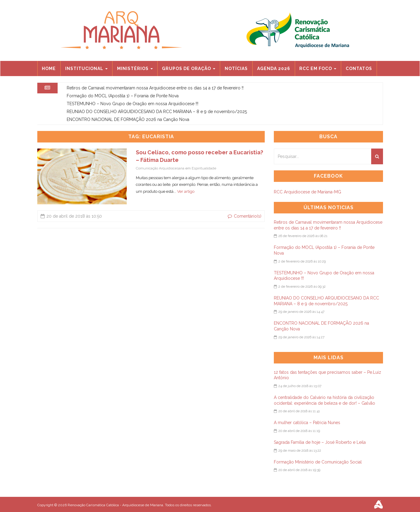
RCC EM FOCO (318, 69)
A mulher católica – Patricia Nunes (307, 423)
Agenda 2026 (274, 69)
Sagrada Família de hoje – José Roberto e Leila (320, 442)
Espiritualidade (204, 168)
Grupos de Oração (189, 69)
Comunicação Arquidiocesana (160, 168)
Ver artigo (186, 191)
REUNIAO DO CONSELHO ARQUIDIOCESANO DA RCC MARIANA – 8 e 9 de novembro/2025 (157, 112)
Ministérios (135, 69)
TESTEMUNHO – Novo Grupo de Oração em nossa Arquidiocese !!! (133, 104)
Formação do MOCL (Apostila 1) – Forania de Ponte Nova (123, 96)
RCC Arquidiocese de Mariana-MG (307, 192)
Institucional (86, 69)
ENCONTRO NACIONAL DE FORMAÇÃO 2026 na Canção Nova (128, 119)
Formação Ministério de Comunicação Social (318, 462)
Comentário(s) (245, 216)
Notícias (236, 69)
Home (49, 69)
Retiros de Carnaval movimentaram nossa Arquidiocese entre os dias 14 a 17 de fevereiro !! (155, 88)
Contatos (359, 69)
